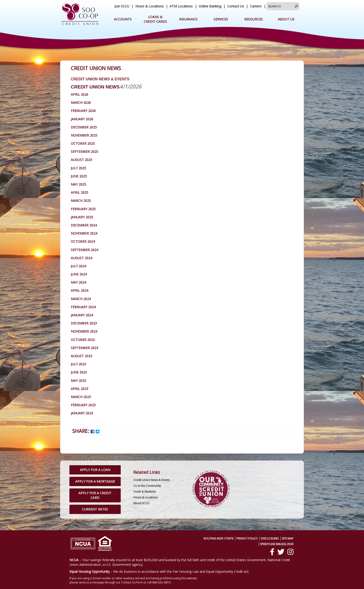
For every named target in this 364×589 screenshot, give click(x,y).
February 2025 (83, 209)
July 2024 (78, 266)
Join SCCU (122, 6)
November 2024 (84, 233)
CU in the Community (147, 486)
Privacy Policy (247, 538)
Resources (253, 19)
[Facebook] (272, 552)
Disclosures (270, 538)
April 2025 (80, 192)
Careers (256, 6)
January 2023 (82, 413)
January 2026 (82, 119)
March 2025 (81, 201)
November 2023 (84, 331)
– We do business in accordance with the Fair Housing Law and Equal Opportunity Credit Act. (159, 571)
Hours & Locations (149, 6)
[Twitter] (281, 552)
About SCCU (141, 503)
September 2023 (84, 348)
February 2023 (83, 405)
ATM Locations (181, 6)
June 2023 (79, 372)
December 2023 (84, 323)
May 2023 (78, 381)
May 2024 (78, 282)
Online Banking (210, 6)
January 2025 (82, 217)
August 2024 (81, 258)
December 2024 (84, 225)
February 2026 (83, 111)
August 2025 (81, 160)
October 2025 (83, 143)
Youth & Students (145, 492)
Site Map (288, 538)
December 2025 (84, 127)
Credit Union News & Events (151, 480)
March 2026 (81, 103)
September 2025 (84, 152)
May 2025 (78, 184)
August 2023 (81, 356)
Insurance (188, 19)
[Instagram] (290, 552)
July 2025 (78, 168)
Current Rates (95, 509)
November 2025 (84, 135)
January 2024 (82, 315)
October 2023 (83, 340)
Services (221, 19)
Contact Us (236, 6)
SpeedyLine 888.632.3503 (277, 544)
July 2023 (78, 364)
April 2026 (80, 94)
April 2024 (80, 290)
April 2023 (80, 389)
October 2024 (83, 241)
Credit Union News (95, 87)
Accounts (123, 19)
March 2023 (81, 397)
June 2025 (79, 176)
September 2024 (84, 250)
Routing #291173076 (218, 538)
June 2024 (79, 274)
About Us (286, 19)
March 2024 (81, 299)
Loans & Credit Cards (155, 19)
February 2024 (83, 307)
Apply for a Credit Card (95, 495)
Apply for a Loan (95, 470)
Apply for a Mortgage (95, 481)
